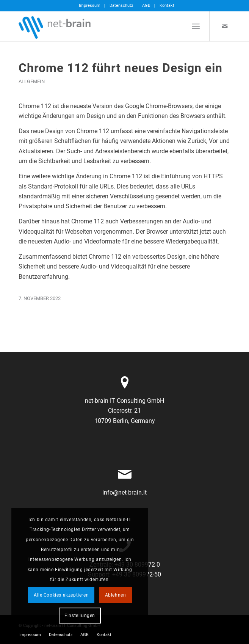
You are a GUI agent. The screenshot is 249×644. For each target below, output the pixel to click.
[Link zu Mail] (225, 26)
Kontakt (167, 5)
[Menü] (196, 26)
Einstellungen (80, 616)
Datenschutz (121, 5)
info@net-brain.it (124, 492)
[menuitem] (90, 6)
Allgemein (32, 81)
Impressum (90, 5)
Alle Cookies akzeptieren (61, 595)
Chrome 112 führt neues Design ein (121, 68)
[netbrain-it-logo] (103, 26)
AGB (146, 5)
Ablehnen (116, 595)
